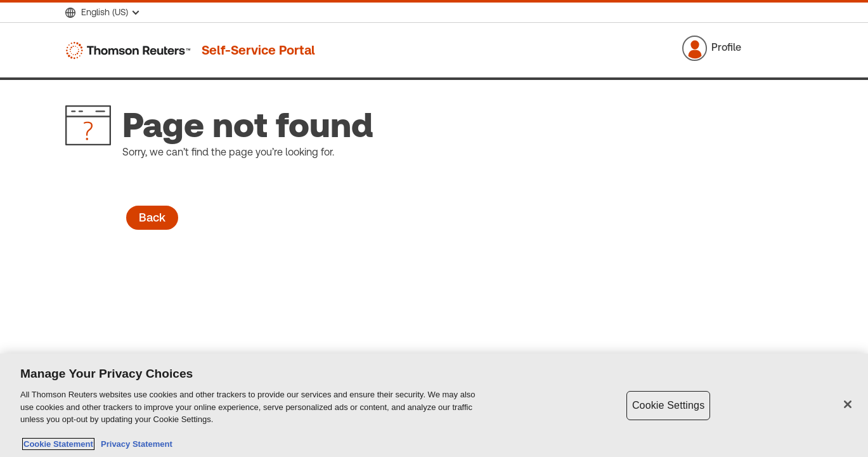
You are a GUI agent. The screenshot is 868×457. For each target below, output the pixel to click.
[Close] (848, 404)
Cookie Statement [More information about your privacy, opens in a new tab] (58, 444)
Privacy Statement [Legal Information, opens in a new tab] (134, 444)
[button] (728, 48)
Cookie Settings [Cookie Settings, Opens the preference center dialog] (668, 405)
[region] (434, 405)
